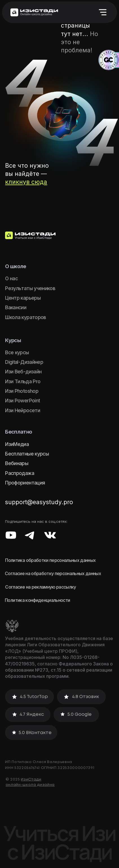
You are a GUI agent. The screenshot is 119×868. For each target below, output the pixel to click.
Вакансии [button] (16, 307)
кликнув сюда (26, 182)
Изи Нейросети (22, 410)
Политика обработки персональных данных (50, 560)
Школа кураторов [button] (26, 317)
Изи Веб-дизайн (23, 372)
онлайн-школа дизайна (30, 785)
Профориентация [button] (25, 483)
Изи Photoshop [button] (22, 391)
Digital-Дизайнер (24, 362)
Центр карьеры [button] (23, 298)
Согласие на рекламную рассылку (40, 587)
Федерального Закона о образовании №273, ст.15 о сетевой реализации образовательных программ (59, 670)
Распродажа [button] (19, 473)
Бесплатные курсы (27, 454)
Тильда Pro (27, 381)
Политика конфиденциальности (37, 600)
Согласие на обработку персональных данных (53, 574)
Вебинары (17, 463)
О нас (11, 278)
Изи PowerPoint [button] (22, 401)
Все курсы (17, 352)
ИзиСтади (31, 779)
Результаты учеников (30, 288)
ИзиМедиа (17, 444)
